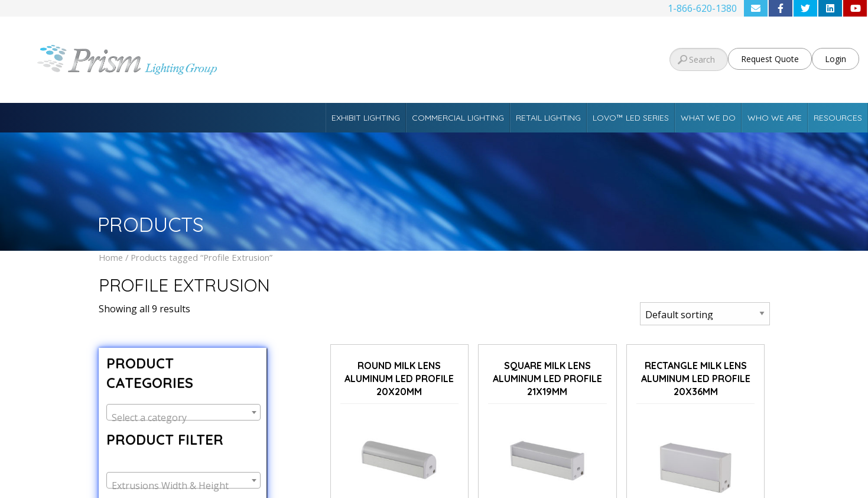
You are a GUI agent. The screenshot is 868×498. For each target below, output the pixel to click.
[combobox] (183, 412)
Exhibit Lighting (366, 118)
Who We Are (775, 118)
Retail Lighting (548, 118)
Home (111, 257)
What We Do (708, 118)
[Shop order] (705, 314)
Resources (838, 118)
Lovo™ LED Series (631, 118)
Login (836, 59)
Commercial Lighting (458, 118)
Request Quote (770, 59)
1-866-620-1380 (702, 8)
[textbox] (183, 418)
